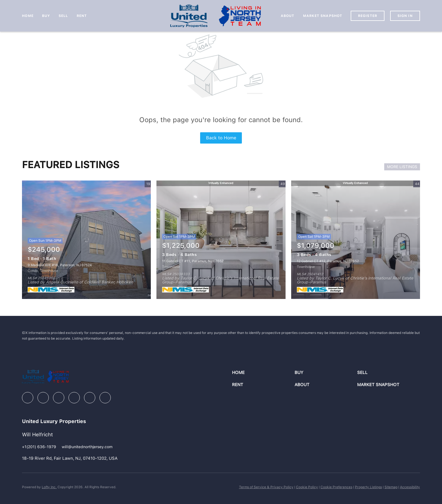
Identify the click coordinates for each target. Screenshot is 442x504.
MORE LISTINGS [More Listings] (402, 167)
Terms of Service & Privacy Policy (266, 487)
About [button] (288, 16)
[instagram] (74, 398)
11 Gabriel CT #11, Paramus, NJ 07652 (193, 261)
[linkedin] (43, 398)
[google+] (105, 398)
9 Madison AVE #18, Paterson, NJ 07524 (60, 265)
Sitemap (391, 487)
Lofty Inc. (49, 487)
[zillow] (59, 398)
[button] (263, 373)
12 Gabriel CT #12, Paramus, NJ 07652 (328, 261)
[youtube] (90, 398)
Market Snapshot (323, 16)
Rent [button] (82, 16)
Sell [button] (63, 16)
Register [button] (368, 16)
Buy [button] (46, 16)
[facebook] (28, 398)
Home (28, 16)
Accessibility (410, 487)
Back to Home (221, 138)
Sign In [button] (405, 16)
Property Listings (368, 487)
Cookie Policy (307, 487)
